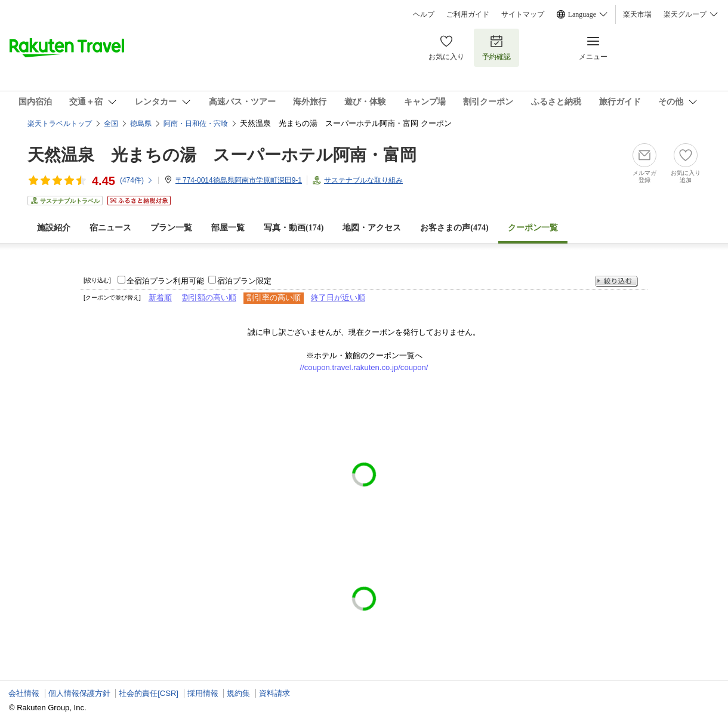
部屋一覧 (228, 228)
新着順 (160, 298)
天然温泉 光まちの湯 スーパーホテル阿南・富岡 (222, 155)
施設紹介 (54, 228)
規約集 (238, 693)
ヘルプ (424, 14)
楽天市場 (637, 14)
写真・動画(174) (294, 228)
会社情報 (24, 693)
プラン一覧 (171, 228)
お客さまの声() (454, 228)
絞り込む (616, 281)
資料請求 (274, 693)
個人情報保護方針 (79, 693)
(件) (137, 180)
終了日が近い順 (338, 298)
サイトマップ (523, 14)
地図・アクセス (372, 228)
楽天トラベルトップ (60, 124)
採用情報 (203, 693)
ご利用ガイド (468, 14)
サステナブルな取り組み (363, 180)
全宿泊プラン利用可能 (165, 281)
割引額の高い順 (209, 298)
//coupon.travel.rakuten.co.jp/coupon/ (364, 367)
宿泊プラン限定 (244, 281)
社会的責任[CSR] (149, 693)
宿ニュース (110, 228)
